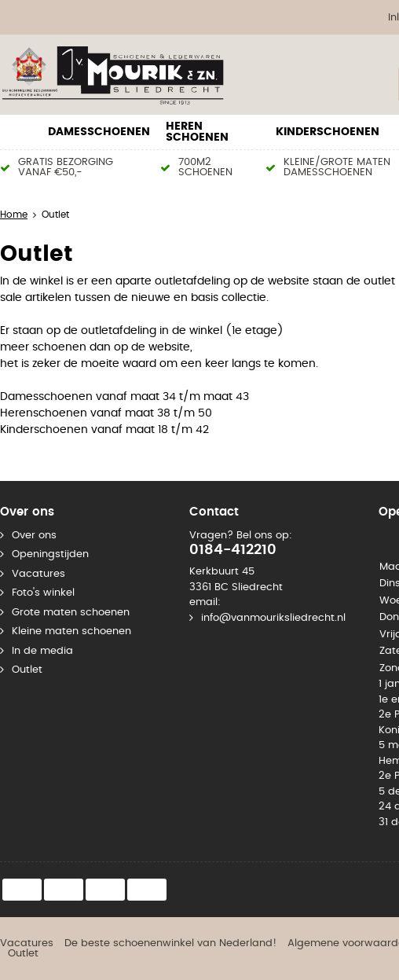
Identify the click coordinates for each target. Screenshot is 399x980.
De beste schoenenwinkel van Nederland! (170, 943)
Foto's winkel (43, 593)
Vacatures (38, 574)
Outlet (27, 670)
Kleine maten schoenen (71, 631)
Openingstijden (50, 554)
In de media (42, 651)
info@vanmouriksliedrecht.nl (273, 618)
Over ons (34, 536)
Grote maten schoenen (71, 613)
